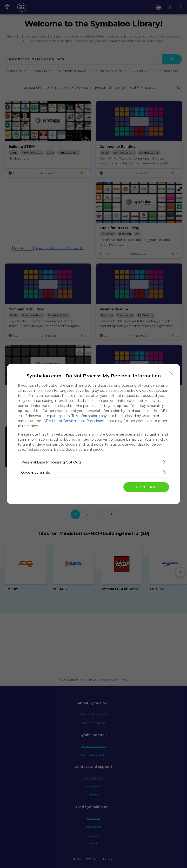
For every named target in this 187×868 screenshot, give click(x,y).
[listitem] (93, 462)
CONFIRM (146, 487)
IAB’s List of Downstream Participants (74, 421)
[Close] (171, 373)
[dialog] (93, 434)
